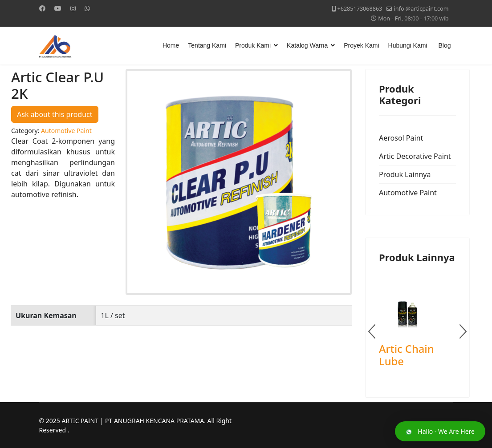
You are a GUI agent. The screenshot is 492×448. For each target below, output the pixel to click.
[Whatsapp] (87, 8)
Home (171, 45)
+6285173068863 (360, 9)
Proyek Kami (361, 45)
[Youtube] (58, 8)
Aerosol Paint (401, 138)
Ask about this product (55, 114)
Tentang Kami (207, 45)
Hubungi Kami (408, 45)
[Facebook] (42, 8)
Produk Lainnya (405, 174)
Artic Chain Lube (407, 355)
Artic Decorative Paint (415, 156)
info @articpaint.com (421, 9)
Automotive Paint (408, 193)
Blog (444, 45)
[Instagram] (73, 8)
